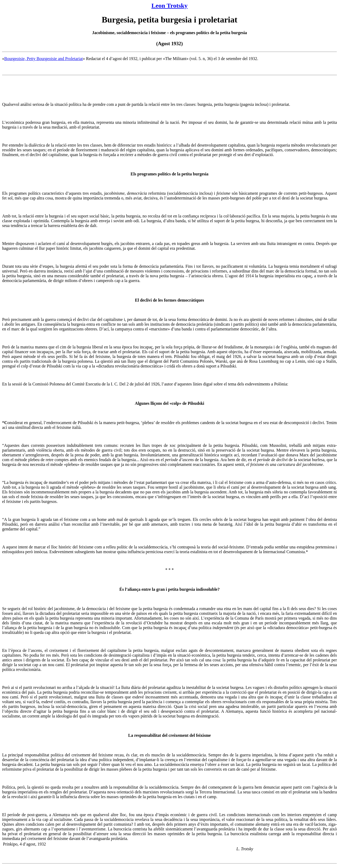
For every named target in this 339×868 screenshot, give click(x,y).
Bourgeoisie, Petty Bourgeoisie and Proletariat (44, 59)
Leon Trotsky (170, 6)
